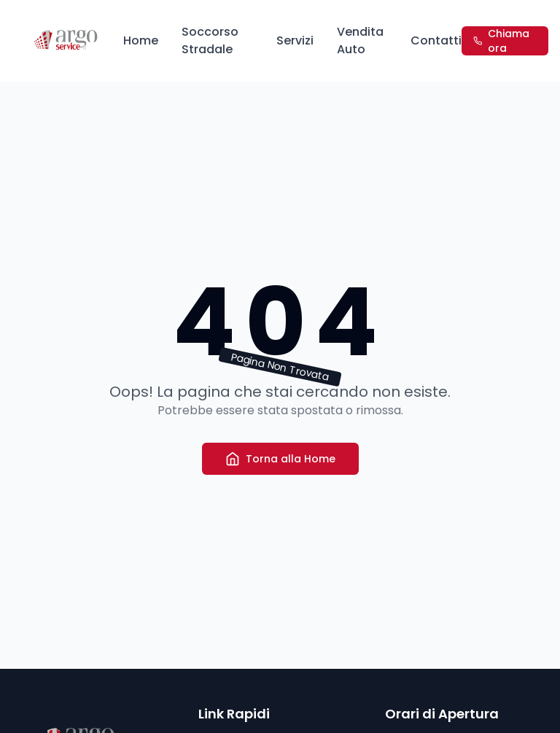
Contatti (436, 40)
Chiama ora (501, 41)
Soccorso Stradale (210, 40)
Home (141, 40)
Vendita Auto (360, 40)
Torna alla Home (280, 459)
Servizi (295, 40)
